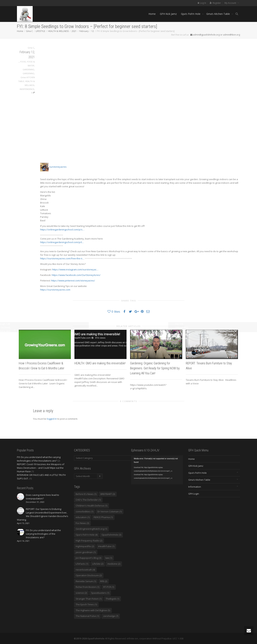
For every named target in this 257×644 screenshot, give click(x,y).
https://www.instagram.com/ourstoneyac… (75, 269)
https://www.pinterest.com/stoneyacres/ (73, 281)
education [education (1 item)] (83, 517)
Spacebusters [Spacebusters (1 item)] (100, 593)
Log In (203, 3)
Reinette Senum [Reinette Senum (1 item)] (86, 581)
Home (152, 14)
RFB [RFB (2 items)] (104, 581)
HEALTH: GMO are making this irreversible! (100, 363)
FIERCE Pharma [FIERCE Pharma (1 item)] (103, 517)
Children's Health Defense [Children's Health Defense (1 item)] (91, 506)
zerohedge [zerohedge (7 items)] (111, 616)
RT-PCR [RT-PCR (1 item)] (109, 587)
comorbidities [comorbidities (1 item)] (85, 511)
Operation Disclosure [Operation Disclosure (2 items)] (89, 575)
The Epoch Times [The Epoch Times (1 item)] (86, 604)
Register (217, 3)
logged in (52, 419)
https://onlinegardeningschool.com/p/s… (62, 230)
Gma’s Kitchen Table (218, 14)
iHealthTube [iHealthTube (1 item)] (106, 546)
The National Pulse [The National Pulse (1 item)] (87, 616)
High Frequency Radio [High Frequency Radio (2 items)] (89, 541)
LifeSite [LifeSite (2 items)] (98, 564)
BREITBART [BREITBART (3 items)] (108, 494)
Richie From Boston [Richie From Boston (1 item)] (87, 587)
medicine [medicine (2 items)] (114, 564)
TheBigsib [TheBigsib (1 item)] (112, 599)
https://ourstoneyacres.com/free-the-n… (62, 258)
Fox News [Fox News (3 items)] (82, 523)
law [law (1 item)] (109, 558)
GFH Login (194, 494)
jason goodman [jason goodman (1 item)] (86, 552)
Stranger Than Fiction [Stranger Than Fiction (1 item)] (89, 599)
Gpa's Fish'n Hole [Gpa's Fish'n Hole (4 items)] (87, 535)
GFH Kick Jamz (168, 14)
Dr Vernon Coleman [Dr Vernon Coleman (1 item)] (110, 511)
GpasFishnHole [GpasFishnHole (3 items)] (111, 535)
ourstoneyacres (53, 167)
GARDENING (28, 69)
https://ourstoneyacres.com (55, 290)
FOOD (23, 62)
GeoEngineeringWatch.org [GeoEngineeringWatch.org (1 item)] (91, 529)
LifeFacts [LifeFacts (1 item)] (82, 564)
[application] (157, 470)
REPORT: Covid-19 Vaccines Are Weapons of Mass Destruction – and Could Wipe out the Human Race (41, 468)
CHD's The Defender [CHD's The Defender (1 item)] (88, 500)
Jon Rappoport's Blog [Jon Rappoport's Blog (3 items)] (88, 558)
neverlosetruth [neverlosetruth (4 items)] (85, 570)
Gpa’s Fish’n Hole (191, 14)
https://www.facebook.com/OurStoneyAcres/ (76, 275)
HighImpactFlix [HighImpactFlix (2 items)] (85, 546)
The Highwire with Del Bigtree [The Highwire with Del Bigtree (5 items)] (93, 610)
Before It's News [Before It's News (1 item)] (86, 494)
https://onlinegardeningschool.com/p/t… (62, 242)
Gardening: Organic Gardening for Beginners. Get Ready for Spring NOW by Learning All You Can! (155, 368)
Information (195, 487)
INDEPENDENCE (27, 89)
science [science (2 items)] (81, 593)
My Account (231, 3)
